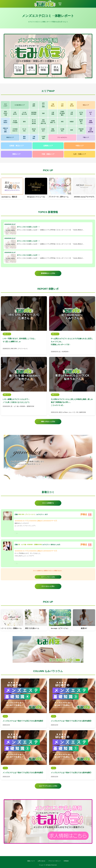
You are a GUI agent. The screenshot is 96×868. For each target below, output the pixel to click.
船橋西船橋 (91, 122)
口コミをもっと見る (48, 586)
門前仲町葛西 (81, 130)
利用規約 (66, 861)
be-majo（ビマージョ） (60, 628)
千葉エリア (86, 137)
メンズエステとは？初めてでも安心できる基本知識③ (71, 721)
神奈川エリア (10, 137)
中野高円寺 (15, 113)
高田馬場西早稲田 (34, 113)
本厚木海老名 (5, 122)
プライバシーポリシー (55, 861)
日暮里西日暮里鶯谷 (62, 113)
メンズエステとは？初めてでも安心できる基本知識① (71, 773)
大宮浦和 (62, 105)
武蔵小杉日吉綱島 (5, 130)
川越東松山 (53, 105)
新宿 (24, 122)
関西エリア (16, 154)
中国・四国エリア (48, 154)
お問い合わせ (41, 861)
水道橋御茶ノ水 (53, 122)
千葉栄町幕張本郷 (91, 130)
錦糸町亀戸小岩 (81, 122)
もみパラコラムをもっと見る (48, 786)
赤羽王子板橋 (43, 105)
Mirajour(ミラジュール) (36, 197)
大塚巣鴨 (53, 113)
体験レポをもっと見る (48, 422)
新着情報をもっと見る (48, 273)
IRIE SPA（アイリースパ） (27, 514)
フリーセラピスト (62, 137)
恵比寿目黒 (34, 130)
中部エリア (80, 146)
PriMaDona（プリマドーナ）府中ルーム (55, 197)
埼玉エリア (86, 105)
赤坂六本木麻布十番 (43, 122)
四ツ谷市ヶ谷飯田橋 (34, 122)
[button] (90, 56)
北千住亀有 (81, 113)
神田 (62, 122)
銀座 (72, 130)
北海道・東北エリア (16, 146)
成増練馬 (34, 105)
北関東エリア (48, 146)
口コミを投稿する (48, 503)
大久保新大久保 (24, 113)
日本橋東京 (62, 130)
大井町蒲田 (43, 137)
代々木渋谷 (24, 130)
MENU (60, 4)
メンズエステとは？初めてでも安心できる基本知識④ (23, 721)
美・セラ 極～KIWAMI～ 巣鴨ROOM (30, 545)
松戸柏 (91, 113)
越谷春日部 (72, 105)
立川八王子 (5, 105)
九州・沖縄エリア (80, 154)
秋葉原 (72, 122)
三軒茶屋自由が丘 (15, 130)
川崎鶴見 (34, 137)
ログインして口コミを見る (48, 577)
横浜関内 (24, 137)
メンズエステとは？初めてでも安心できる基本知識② (23, 773)
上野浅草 (72, 113)
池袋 (43, 113)
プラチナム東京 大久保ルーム (30, 628)
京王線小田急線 (15, 122)
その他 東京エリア (20, 105)
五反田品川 (43, 130)
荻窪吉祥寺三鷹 (5, 113)
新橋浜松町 (53, 130)
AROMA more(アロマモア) (84, 197)
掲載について (31, 861)
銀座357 (84, 628)
